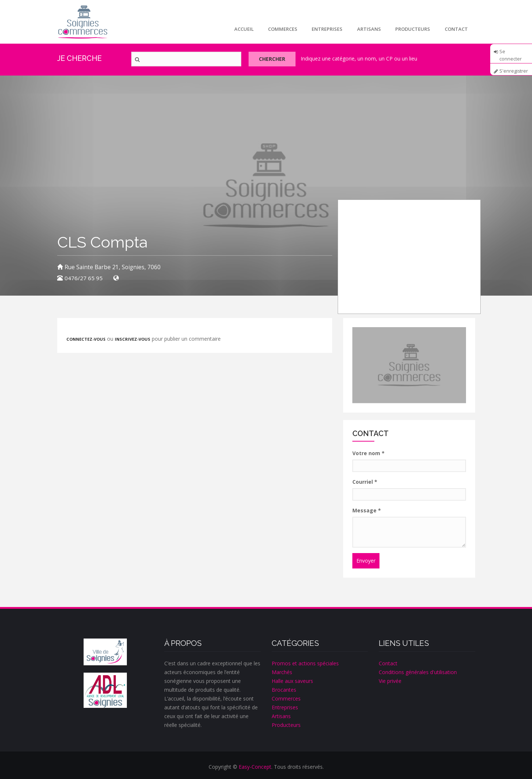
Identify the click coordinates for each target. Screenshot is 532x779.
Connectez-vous (86, 339)
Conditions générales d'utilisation (418, 672)
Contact (456, 29)
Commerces (282, 29)
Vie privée (390, 681)
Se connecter (511, 54)
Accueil (243, 29)
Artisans (369, 29)
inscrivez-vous (133, 339)
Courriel (365, 482)
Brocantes (284, 690)
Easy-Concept (255, 767)
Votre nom (368, 453)
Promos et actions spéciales (305, 663)
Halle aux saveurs (292, 681)
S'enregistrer (514, 71)
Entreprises (327, 29)
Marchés (282, 672)
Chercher (273, 59)
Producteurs (413, 29)
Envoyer (366, 561)
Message (367, 510)
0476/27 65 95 (84, 278)
